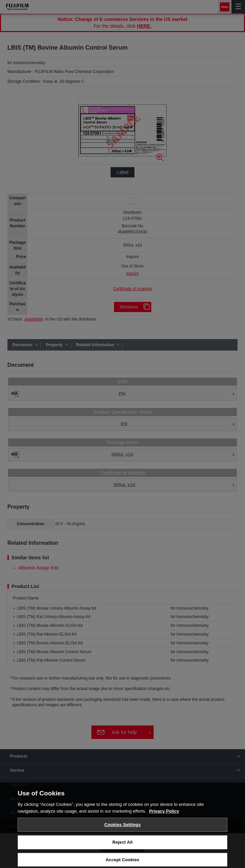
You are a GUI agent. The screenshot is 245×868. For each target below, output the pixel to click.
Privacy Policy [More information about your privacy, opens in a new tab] (164, 815)
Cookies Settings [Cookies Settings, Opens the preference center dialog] (122, 828)
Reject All (122, 846)
